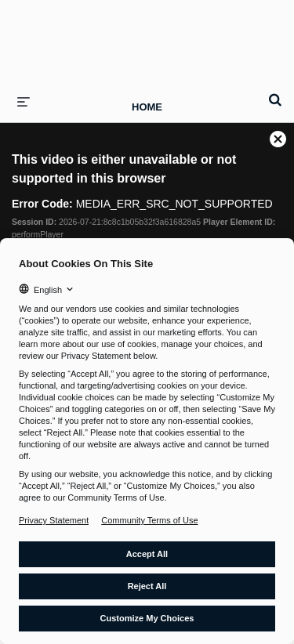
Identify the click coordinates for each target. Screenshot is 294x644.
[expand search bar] (275, 93)
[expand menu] (24, 101)
